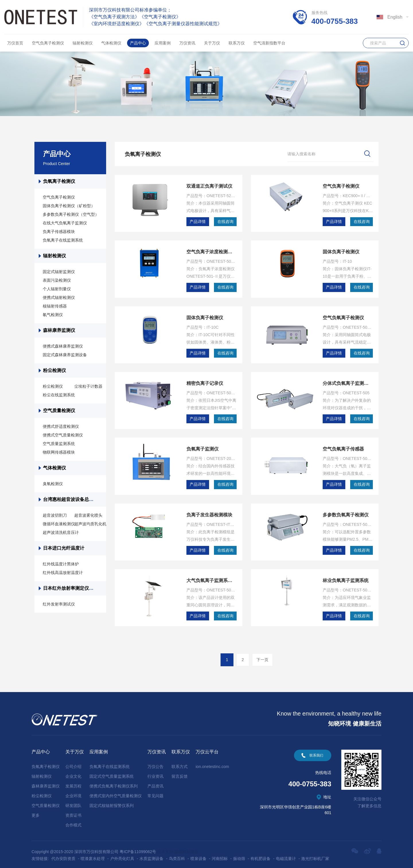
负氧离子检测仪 (59, 181)
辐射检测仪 (83, 43)
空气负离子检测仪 (48, 43)
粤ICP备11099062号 (138, 849)
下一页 (262, 657)
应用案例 (163, 43)
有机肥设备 (260, 856)
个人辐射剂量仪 (57, 289)
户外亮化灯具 (122, 856)
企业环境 (73, 793)
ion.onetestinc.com (212, 764)
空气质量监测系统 (59, 444)
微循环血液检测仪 (59, 524)
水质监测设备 (151, 856)
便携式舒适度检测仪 (61, 426)
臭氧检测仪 (53, 484)
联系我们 (316, 753)
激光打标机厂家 (315, 856)
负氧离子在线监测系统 (63, 240)
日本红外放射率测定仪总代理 (73, 588)
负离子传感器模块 (59, 232)
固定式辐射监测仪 (59, 272)
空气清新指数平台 (269, 43)
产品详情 (198, 222)
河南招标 (220, 856)
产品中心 (138, 43)
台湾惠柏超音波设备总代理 (71, 499)
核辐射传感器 (55, 306)
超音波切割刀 (55, 515)
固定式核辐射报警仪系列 (112, 803)
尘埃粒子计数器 (88, 386)
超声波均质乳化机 (90, 524)
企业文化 (73, 774)
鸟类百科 (177, 856)
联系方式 (180, 764)
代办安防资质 (63, 856)
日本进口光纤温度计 (64, 548)
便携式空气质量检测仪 (63, 435)
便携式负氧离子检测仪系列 (114, 783)
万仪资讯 (187, 43)
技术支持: (166, 849)
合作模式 (73, 822)
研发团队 (73, 803)
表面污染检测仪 (57, 280)
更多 (36, 813)
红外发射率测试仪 (59, 604)
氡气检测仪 (53, 315)
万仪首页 (15, 43)
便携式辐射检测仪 (59, 297)
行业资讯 (155, 774)
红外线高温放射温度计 (63, 573)
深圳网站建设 (186, 849)
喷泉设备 (198, 856)
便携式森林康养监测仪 (63, 346)
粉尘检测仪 (54, 370)
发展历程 (73, 783)
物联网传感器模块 (59, 452)
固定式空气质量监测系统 (112, 774)
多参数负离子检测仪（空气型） (71, 214)
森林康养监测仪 (59, 330)
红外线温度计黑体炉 (61, 564)
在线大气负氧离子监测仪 (65, 223)
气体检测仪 (111, 43)
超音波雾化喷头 (88, 515)
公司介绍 (73, 764)
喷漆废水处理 (93, 856)
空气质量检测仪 (59, 411)
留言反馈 (180, 774)
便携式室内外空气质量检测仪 (116, 793)
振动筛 (239, 856)
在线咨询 (225, 222)
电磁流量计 (286, 856)
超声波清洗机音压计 (61, 532)
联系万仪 (237, 43)
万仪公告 (155, 764)
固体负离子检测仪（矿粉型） (69, 206)
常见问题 (155, 793)
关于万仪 (212, 43)
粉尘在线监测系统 (59, 395)
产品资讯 (155, 783)
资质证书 (73, 813)
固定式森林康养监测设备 (65, 355)
